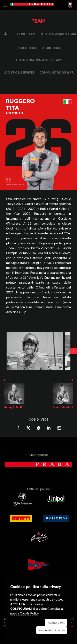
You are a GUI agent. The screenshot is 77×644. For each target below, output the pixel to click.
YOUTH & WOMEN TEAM (58, 34)
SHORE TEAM (51, 48)
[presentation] (74, 351)
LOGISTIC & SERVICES (19, 72)
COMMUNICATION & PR (56, 72)
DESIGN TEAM (26, 48)
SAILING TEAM (25, 34)
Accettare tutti (56, 622)
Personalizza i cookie (52, 630)
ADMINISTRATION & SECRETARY (39, 60)
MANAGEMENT (8, 34)
